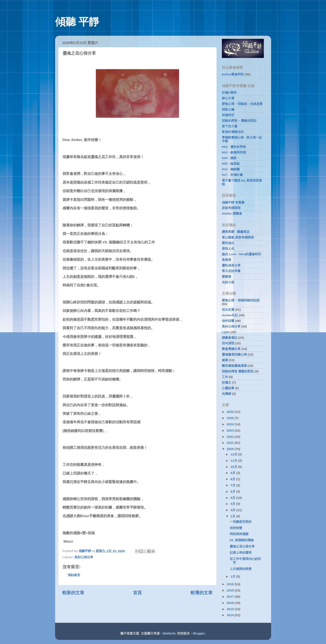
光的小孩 (228, 282)
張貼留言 (74, 575)
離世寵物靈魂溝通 (234, 366)
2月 (233, 516)
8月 (233, 479)
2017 (231, 597)
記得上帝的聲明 (241, 553)
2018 (231, 590)
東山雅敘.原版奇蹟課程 (238, 237)
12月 (234, 454)
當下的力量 (230, 126)
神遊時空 (228, 115)
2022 (231, 437)
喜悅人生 (228, 248)
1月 (233, 576)
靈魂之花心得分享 (242, 546)
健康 (225, 360)
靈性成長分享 (231, 265)
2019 (231, 584)
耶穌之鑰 (228, 109)
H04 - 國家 (229, 158)
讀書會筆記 (230, 338)
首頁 (137, 593)
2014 (231, 615)
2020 (231, 449)
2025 (231, 418)
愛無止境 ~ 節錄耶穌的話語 (241, 300)
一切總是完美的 (241, 522)
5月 (233, 498)
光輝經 (227, 394)
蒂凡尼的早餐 (231, 271)
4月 (233, 504)
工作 (225, 377)
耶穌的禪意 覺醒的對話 (238, 371)
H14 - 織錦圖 (231, 169)
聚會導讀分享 (231, 349)
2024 (231, 424)
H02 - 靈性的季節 (234, 147)
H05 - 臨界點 (231, 164)
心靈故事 (228, 388)
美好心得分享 (84, 557)
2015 (231, 609)
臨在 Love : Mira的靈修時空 (242, 254)
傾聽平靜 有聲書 (233, 202)
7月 (233, 485)
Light (226, 332)
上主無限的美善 (241, 569)
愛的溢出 (228, 243)
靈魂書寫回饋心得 (234, 354)
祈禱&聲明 (229, 93)
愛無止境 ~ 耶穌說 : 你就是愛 (242, 104)
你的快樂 (236, 528)
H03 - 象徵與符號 (234, 152)
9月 (233, 473)
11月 (234, 461)
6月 (233, 491)
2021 (231, 443)
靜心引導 (228, 98)
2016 (231, 603)
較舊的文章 (202, 593)
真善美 (227, 260)
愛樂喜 (227, 277)
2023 (231, 430)
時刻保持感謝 (239, 534)
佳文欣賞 (228, 310)
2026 (231, 412)
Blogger (199, 633)
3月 (233, 510)
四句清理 (228, 343)
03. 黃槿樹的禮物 (242, 540)
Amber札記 (230, 315)
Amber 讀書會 (232, 213)
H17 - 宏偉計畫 (232, 175)
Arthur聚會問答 (233, 74)
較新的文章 (73, 593)
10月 (234, 467)
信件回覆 (228, 321)
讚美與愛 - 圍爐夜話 (236, 232)
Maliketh (169, 633)
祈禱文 (227, 382)
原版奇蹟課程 (231, 208)
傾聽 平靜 (77, 22)
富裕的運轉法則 (233, 132)
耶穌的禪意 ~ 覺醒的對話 (239, 121)
